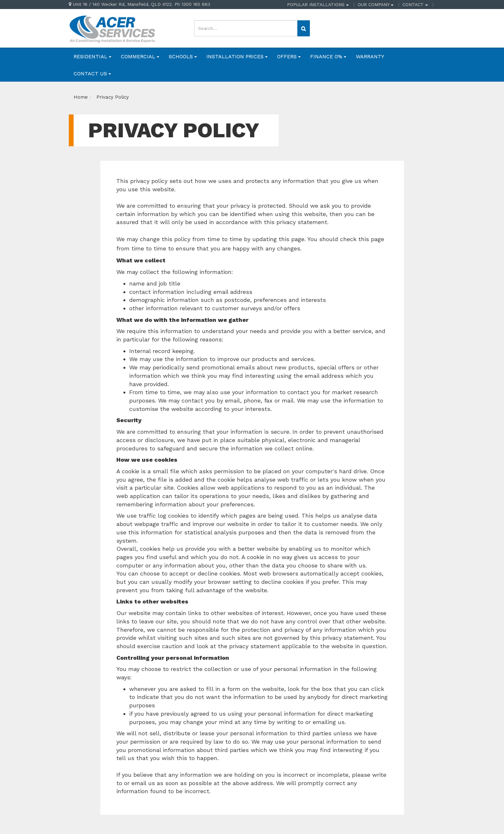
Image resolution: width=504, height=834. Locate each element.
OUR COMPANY (376, 5)
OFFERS (289, 56)
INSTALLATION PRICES (237, 56)
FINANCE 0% (328, 56)
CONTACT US (92, 73)
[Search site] (304, 28)
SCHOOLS (183, 56)
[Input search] (246, 28)
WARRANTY (370, 56)
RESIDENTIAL (92, 56)
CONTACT (415, 5)
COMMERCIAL (140, 56)
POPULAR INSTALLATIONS (318, 5)
